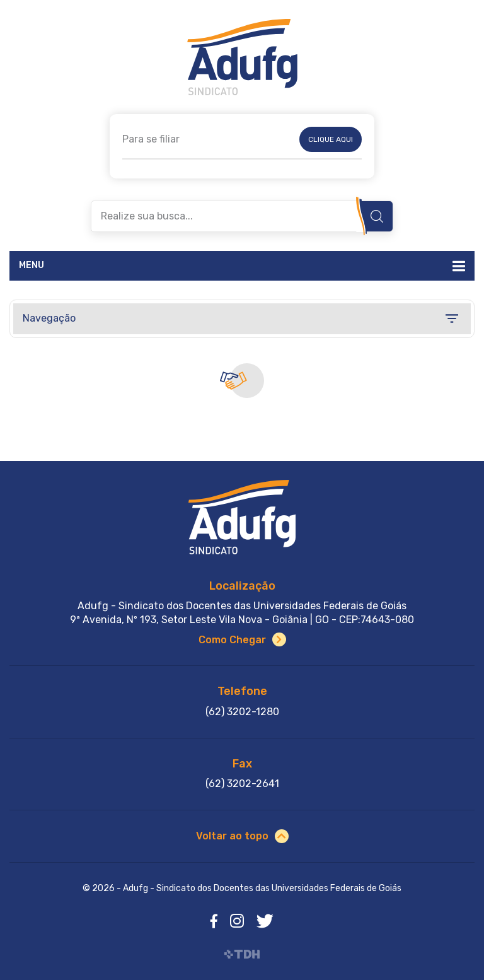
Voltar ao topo (232, 836)
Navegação (49, 318)
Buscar (377, 216)
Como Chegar (232, 640)
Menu (32, 265)
